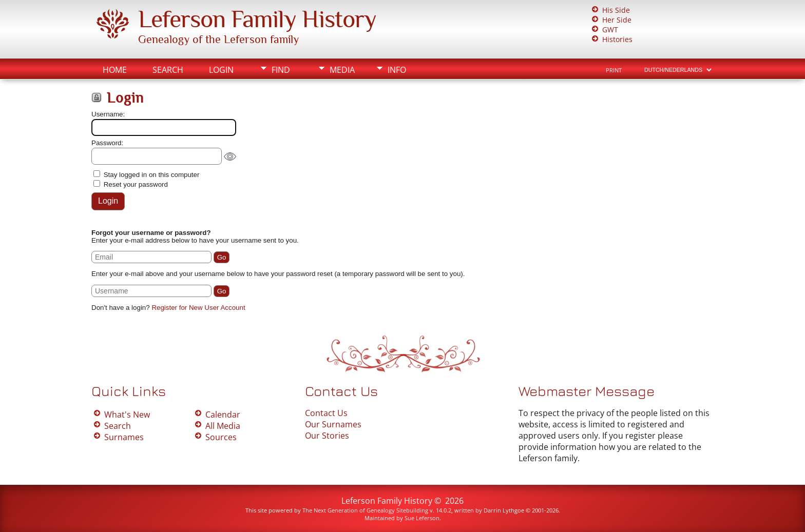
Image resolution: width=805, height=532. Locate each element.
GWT (610, 29)
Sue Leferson (422, 518)
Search (168, 70)
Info (397, 70)
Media (342, 70)
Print (614, 70)
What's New (127, 415)
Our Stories (327, 436)
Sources (221, 437)
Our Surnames (333, 424)
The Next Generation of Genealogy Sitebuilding (365, 510)
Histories (617, 39)
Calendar (223, 415)
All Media (223, 426)
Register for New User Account (198, 308)
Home (115, 70)
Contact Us (326, 413)
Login (221, 70)
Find (281, 70)
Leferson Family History (257, 19)
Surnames (124, 437)
